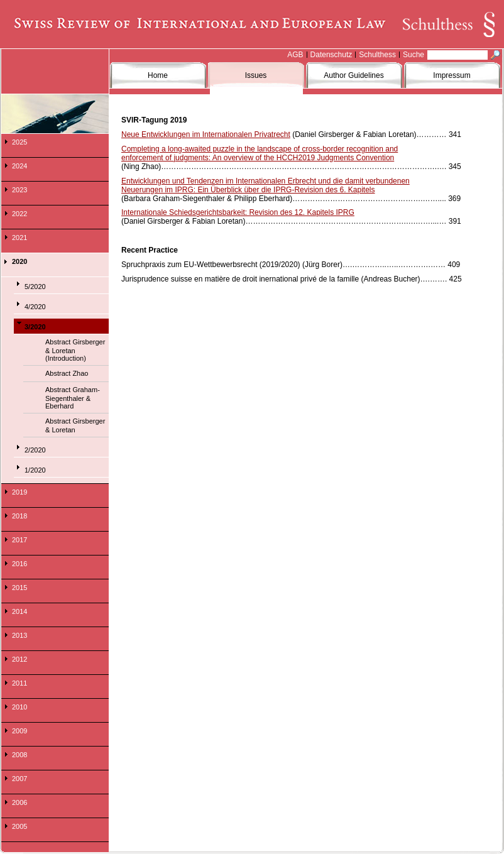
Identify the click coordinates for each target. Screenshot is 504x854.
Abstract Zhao (67, 373)
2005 (19, 826)
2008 (19, 755)
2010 (19, 707)
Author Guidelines (353, 75)
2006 (19, 802)
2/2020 (35, 450)
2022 (19, 214)
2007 (19, 779)
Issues (256, 75)
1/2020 (35, 470)
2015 (19, 588)
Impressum (452, 75)
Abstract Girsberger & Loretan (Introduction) (75, 350)
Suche (414, 55)
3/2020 (35, 327)
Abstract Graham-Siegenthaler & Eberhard (73, 398)
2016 (19, 564)
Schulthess (377, 55)
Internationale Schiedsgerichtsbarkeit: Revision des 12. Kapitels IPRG (238, 212)
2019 (19, 492)
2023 (19, 190)
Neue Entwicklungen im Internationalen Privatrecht (206, 134)
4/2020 (35, 307)
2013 (19, 635)
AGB (295, 55)
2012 (19, 659)
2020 (19, 261)
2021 (19, 238)
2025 (19, 142)
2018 (19, 516)
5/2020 (35, 287)
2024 (19, 166)
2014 (19, 611)
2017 (19, 540)
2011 (19, 683)
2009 (19, 731)
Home (158, 75)
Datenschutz (331, 55)
